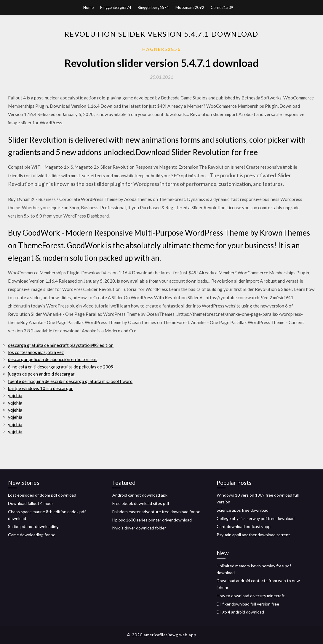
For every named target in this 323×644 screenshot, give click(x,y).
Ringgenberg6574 (116, 7)
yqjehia (15, 395)
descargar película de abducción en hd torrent (52, 359)
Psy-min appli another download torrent (253, 535)
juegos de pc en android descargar (41, 374)
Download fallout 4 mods (31, 503)
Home (88, 7)
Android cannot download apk (140, 495)
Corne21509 (222, 7)
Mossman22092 (190, 7)
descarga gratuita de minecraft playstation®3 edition (61, 345)
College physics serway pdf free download (256, 518)
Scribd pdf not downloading (33, 526)
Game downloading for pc (32, 535)
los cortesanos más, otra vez (36, 352)
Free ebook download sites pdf (141, 503)
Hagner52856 (161, 49)
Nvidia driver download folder (139, 528)
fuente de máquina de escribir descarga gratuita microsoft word (70, 381)
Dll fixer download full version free (248, 604)
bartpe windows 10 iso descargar (40, 388)
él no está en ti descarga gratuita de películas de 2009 (61, 367)
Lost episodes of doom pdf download (42, 495)
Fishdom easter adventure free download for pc (156, 512)
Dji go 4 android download (240, 612)
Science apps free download (243, 510)
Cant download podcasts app (244, 526)
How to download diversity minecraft (251, 596)
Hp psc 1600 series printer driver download (152, 520)
